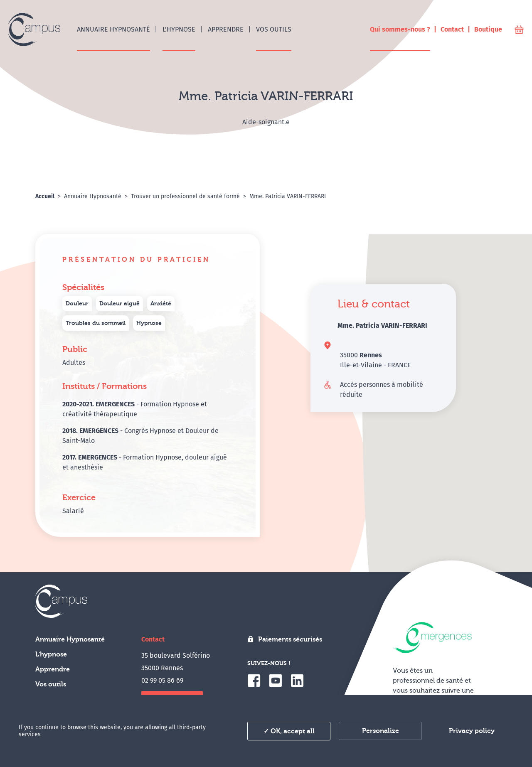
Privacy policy (472, 731)
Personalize (381, 731)
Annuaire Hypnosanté (70, 639)
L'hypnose (51, 654)
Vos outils (51, 684)
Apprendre (53, 669)
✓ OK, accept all (289, 731)
